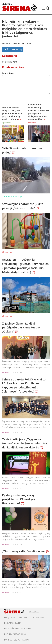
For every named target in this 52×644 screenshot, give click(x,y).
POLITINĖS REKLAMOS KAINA (18, 629)
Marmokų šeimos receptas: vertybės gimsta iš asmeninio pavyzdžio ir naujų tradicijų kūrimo (12, 113)
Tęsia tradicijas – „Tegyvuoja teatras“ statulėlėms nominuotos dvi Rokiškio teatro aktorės (25, 443)
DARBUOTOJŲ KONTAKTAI (17, 640)
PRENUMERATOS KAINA (15, 634)
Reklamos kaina (13, 623)
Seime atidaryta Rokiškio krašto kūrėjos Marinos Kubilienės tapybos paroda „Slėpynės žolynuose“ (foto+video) (24, 385)
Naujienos (9, 617)
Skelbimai (34, 612)
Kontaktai (38, 617)
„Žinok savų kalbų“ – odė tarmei (24, 551)
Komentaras (8, 73)
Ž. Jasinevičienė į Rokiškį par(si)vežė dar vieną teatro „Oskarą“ (21, 327)
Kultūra (6, 373)
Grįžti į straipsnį (13, 49)
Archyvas (24, 617)
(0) (19, 119)
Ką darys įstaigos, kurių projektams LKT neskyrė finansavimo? (19, 499)
